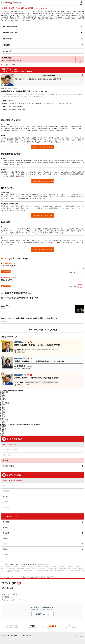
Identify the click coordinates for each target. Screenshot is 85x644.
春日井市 (6, 533)
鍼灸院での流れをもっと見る (42, 215)
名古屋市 (3, 426)
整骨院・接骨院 (9, 466)
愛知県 (2, 407)
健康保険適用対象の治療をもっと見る (42, 181)
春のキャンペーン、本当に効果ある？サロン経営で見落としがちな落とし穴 (29, 318)
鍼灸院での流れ (8, 39)
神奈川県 (3, 400)
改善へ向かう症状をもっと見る (42, 147)
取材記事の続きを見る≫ (37, 96)
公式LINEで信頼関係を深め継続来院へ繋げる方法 (20, 298)
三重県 (2, 410)
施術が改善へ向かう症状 (10, 26)
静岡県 (2, 409)
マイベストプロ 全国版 (11, 635)
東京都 (2, 398)
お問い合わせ (27, 635)
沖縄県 (2, 423)
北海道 (2, 394)
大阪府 (2, 415)
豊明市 (5, 497)
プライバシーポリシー (11, 600)
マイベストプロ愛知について (13, 594)
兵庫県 (2, 418)
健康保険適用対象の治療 (10, 33)
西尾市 (5, 555)
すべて (5, 444)
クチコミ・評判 (8, 51)
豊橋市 (5, 549)
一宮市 (5, 528)
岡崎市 (5, 538)
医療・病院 (13, 444)
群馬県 (2, 401)
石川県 (2, 404)
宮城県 (2, 395)
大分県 (2, 421)
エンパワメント (7, 306)
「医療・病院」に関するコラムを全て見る (42, 330)
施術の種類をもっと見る (42, 249)
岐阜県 (2, 412)
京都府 (2, 417)
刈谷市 (5, 544)
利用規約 (7, 597)
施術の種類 (6, 45)
